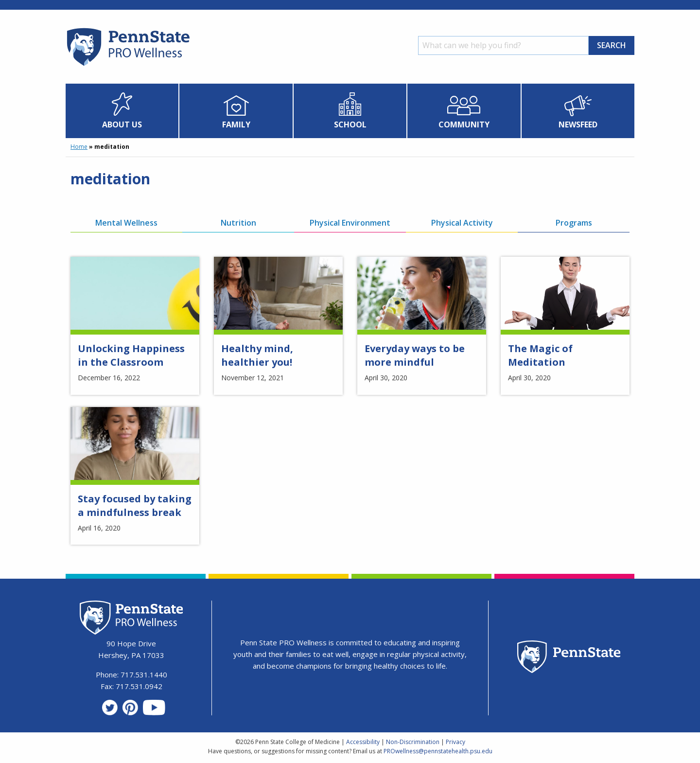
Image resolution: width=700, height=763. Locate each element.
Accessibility (363, 742)
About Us (122, 124)
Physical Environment (350, 223)
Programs (574, 223)
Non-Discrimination (413, 742)
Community (464, 124)
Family (236, 124)
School (350, 124)
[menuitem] (122, 111)
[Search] (503, 45)
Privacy (455, 742)
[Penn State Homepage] (569, 658)
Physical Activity (462, 223)
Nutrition (238, 223)
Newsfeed (578, 124)
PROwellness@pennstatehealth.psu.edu (438, 751)
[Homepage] (128, 66)
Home (79, 147)
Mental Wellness (126, 223)
